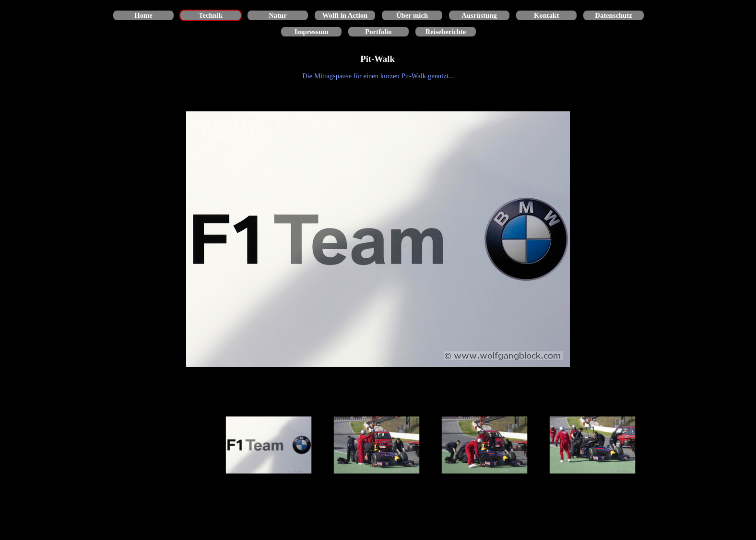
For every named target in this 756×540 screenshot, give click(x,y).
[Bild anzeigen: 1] (269, 445)
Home (143, 15)
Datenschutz (613, 15)
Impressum (312, 32)
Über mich (412, 15)
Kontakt (546, 15)
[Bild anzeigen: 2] (377, 445)
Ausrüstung (479, 15)
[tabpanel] (378, 76)
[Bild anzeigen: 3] (485, 445)
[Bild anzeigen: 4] (593, 445)
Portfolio (378, 32)
